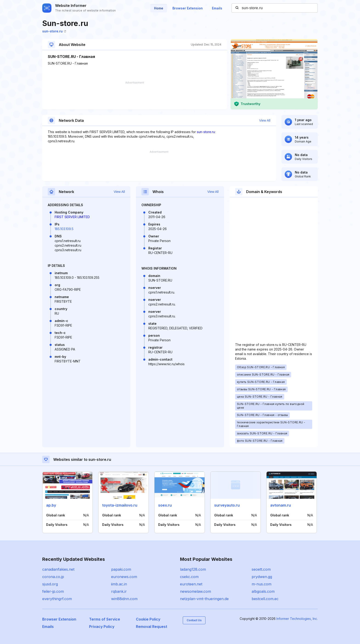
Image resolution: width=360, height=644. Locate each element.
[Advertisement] (135, 95)
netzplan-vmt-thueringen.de (204, 599)
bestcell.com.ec (265, 599)
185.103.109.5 (64, 229)
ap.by (51, 505)
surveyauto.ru (227, 505)
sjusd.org (50, 584)
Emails (217, 8)
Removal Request (152, 627)
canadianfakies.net (58, 569)
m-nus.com (262, 584)
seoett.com (261, 569)
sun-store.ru (54, 31)
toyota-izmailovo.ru (120, 505)
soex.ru (165, 505)
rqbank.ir (119, 591)
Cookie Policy (148, 619)
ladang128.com (193, 569)
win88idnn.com (124, 599)
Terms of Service (105, 619)
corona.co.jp (53, 577)
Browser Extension (188, 8)
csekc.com (189, 577)
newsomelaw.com (195, 591)
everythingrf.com (57, 599)
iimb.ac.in (119, 584)
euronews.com (124, 577)
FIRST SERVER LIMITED (72, 217)
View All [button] (265, 120)
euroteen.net (191, 584)
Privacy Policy (102, 627)
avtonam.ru (281, 505)
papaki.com (121, 569)
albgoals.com (263, 591)
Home (159, 8)
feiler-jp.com (53, 591)
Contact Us (194, 620)
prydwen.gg (262, 577)
